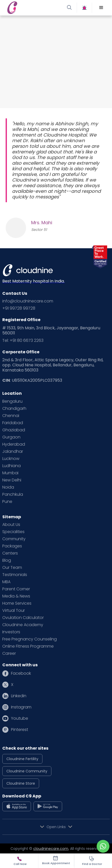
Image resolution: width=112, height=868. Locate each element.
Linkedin (19, 696)
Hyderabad (14, 444)
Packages (12, 546)
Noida (8, 487)
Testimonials (15, 575)
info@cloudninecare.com (28, 301)
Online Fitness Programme (28, 646)
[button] (101, 8)
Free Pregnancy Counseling (30, 639)
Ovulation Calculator (23, 618)
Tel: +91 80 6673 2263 (23, 341)
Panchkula (13, 494)
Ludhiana (12, 466)
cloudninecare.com (51, 849)
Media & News (16, 596)
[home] (31, 8)
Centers (10, 553)
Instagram (21, 707)
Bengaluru (12, 401)
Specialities (13, 532)
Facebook (21, 673)
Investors (11, 632)
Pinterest (20, 730)
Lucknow (11, 459)
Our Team (12, 568)
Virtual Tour (14, 611)
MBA (6, 582)
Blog (7, 560)
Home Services (17, 603)
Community (14, 539)
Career (9, 653)
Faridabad (13, 423)
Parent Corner (16, 589)
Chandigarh (14, 409)
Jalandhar (13, 452)
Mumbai (10, 473)
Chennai (11, 416)
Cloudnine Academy (23, 625)
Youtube (20, 718)
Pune (7, 502)
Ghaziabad (14, 430)
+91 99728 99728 (19, 308)
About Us (11, 525)
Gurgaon (11, 437)
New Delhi (12, 480)
